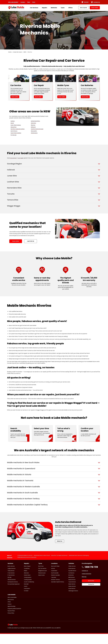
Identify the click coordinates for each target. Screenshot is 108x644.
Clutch (26, 596)
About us (60, 551)
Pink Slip (10, 587)
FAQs (34, 2)
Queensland (54, 581)
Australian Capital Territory (58, 592)
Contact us (85, 581)
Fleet (29, 2)
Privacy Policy (11, 623)
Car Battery (27, 579)
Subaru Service (72, 596)
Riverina (33, 125)
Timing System (28, 587)
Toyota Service (72, 592)
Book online (15, 97)
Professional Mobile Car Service (25, 565)
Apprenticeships (12, 616)
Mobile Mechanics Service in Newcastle (27, 567)
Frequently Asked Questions (14, 619)
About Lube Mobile (12, 608)
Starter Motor (27, 585)
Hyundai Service (72, 581)
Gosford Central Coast (37, 129)
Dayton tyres (41, 585)
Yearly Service (11, 581)
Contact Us (95, 2)
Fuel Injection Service (13, 592)
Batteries (54, 8)
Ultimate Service (12, 590)
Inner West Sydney (16, 125)
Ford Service (71, 583)
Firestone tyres (42, 583)
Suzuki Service (72, 599)
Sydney (13, 121)
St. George (14, 135)
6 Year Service (11, 585)
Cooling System (28, 590)
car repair (21, 158)
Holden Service (72, 576)
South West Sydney (16, 133)
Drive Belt (26, 594)
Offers (70, 8)
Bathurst (33, 127)
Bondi (12, 123)
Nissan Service (72, 594)
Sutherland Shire (35, 121)
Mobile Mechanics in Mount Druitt (42, 565)
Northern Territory (55, 590)
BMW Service (72, 587)
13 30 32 (85, 2)
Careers (23, 2)
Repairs (45, 8)
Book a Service (11, 576)
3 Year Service (11, 583)
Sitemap (84, 587)
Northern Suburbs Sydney (18, 129)
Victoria (53, 579)
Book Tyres (41, 576)
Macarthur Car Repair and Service (59, 565)
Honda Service (72, 579)
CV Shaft (26, 601)
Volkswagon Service (73, 601)
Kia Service (71, 585)
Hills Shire (33, 123)
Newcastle (34, 131)
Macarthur (14, 127)
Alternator (26, 583)
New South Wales (55, 576)
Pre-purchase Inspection (14, 594)
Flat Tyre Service (42, 579)
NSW (25, 52)
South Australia (55, 583)
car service (13, 158)
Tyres (63, 8)
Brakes (26, 581)
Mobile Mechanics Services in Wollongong (79, 565)
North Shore (14, 131)
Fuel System (27, 599)
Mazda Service (72, 590)
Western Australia (55, 585)
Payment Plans (11, 621)
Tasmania (54, 587)
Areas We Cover (17, 52)
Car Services (34, 8)
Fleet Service (11, 610)
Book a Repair (27, 576)
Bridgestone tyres (43, 581)
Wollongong (34, 133)
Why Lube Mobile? (13, 2)
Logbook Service (12, 579)
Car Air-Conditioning (29, 592)
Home (10, 52)
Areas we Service (86, 584)
